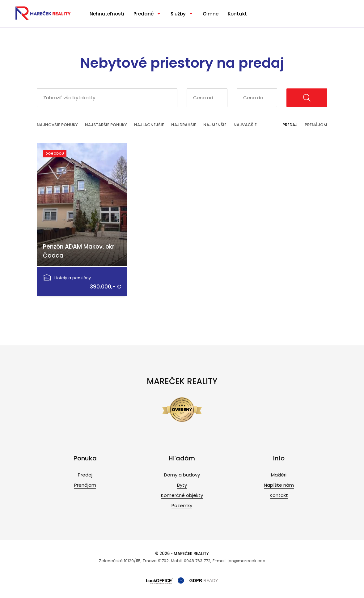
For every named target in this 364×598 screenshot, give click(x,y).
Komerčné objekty (182, 495)
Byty (182, 485)
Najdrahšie (184, 125)
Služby (178, 14)
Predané (144, 14)
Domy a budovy (182, 475)
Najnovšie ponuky (57, 125)
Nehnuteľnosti (107, 14)
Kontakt (237, 14)
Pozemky (182, 505)
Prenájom (316, 125)
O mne (211, 14)
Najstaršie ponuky (106, 125)
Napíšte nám (279, 485)
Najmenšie (215, 125)
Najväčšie (245, 125)
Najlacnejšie (149, 125)
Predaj (290, 125)
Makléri (279, 475)
